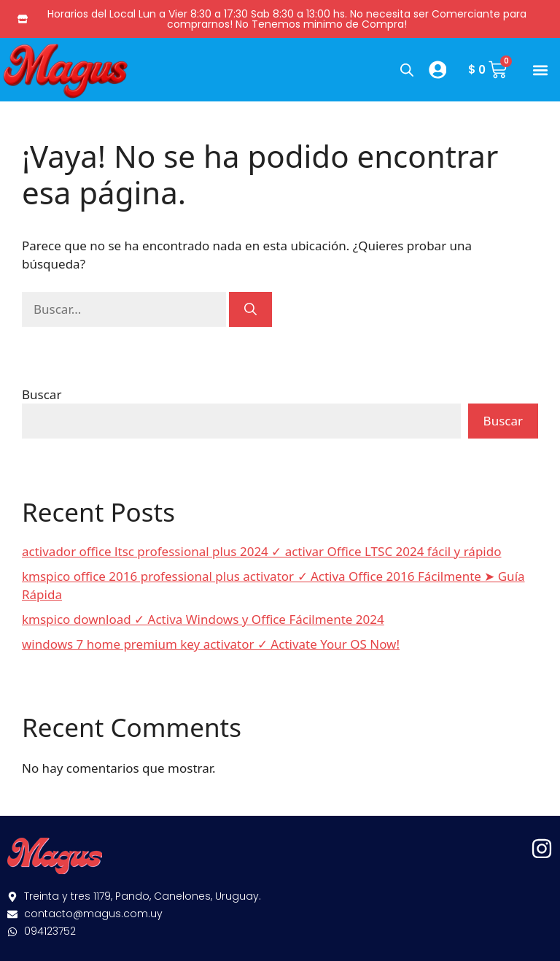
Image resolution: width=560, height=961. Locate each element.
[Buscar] (250, 309)
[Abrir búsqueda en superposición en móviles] (405, 70)
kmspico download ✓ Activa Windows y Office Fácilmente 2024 (203, 619)
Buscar (42, 394)
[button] (541, 70)
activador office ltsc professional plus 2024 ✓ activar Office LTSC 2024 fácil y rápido (261, 551)
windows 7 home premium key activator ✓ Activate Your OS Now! (211, 644)
